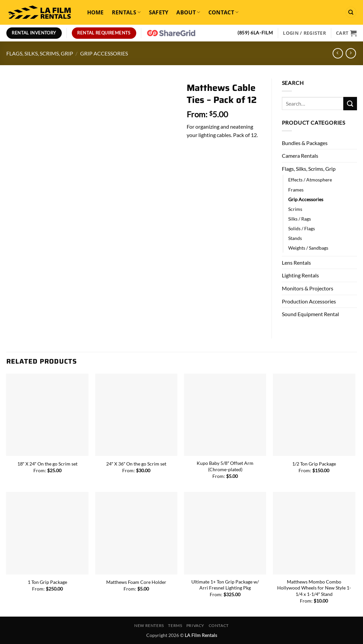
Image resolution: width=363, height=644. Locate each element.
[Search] (351, 12)
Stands (295, 238)
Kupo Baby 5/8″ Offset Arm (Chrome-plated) (225, 466)
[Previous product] (351, 53)
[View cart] (346, 33)
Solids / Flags (302, 228)
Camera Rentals (300, 156)
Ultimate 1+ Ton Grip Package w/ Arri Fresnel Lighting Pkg (225, 585)
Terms (175, 625)
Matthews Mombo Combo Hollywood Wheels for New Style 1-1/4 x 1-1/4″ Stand (314, 588)
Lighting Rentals (300, 275)
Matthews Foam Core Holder (136, 582)
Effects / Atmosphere (310, 180)
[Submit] (350, 103)
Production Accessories (309, 301)
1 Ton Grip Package (47, 582)
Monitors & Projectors (308, 288)
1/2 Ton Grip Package (314, 464)
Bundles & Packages (305, 143)
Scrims (295, 209)
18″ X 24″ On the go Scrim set (47, 464)
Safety (159, 12)
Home (96, 12)
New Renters (149, 625)
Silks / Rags (300, 219)
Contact (224, 12)
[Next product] (338, 53)
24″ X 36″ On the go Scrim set (136, 464)
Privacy (195, 625)
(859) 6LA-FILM (255, 33)
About (188, 12)
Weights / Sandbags (308, 248)
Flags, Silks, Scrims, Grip (40, 53)
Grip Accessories (104, 53)
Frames (296, 190)
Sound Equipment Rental (310, 314)
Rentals (126, 12)
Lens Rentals (296, 263)
